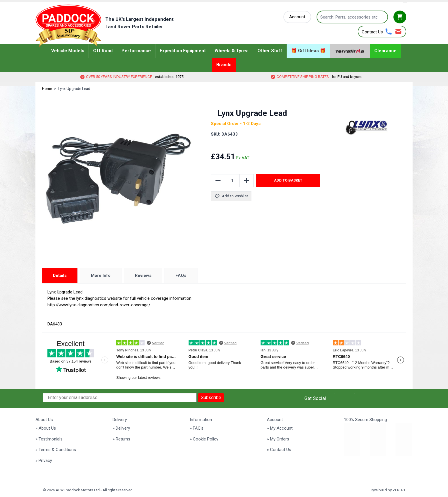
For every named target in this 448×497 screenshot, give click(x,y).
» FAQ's (197, 428)
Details (60, 275)
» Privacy (44, 460)
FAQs (181, 275)
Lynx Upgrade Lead (74, 89)
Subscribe (211, 398)
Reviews (143, 275)
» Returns (121, 439)
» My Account (280, 428)
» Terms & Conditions (56, 450)
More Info (101, 275)
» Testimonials (49, 439)
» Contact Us (279, 450)
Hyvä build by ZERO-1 (387, 490)
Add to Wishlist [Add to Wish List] (231, 196)
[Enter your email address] (120, 398)
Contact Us (372, 32)
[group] (245, 145)
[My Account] (297, 17)
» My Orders (278, 439)
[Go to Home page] (113, 26)
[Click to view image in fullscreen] (119, 179)
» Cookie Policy (204, 439)
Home (47, 89)
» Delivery (121, 428)
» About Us (46, 428)
